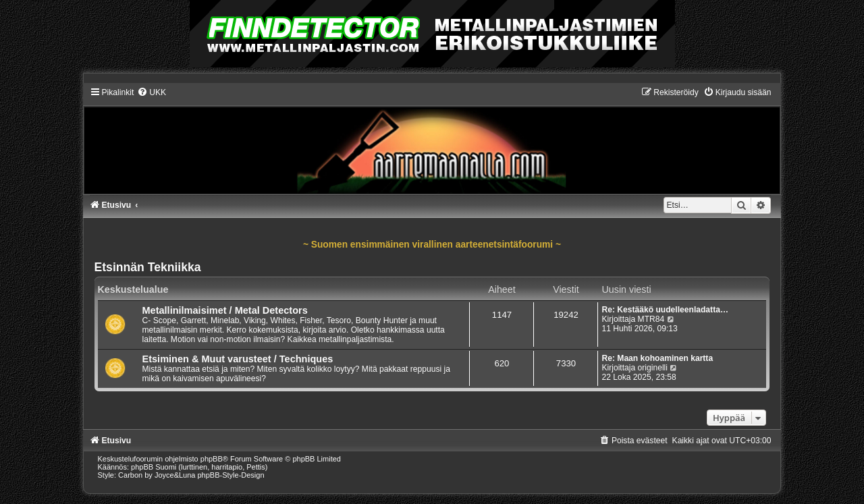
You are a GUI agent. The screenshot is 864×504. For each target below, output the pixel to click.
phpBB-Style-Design (231, 475)
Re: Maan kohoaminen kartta (657, 358)
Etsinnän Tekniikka (148, 267)
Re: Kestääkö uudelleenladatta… (665, 310)
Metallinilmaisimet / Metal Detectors (225, 310)
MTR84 (651, 319)
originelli (653, 368)
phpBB (212, 459)
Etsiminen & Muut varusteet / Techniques (238, 359)
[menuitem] (152, 92)
